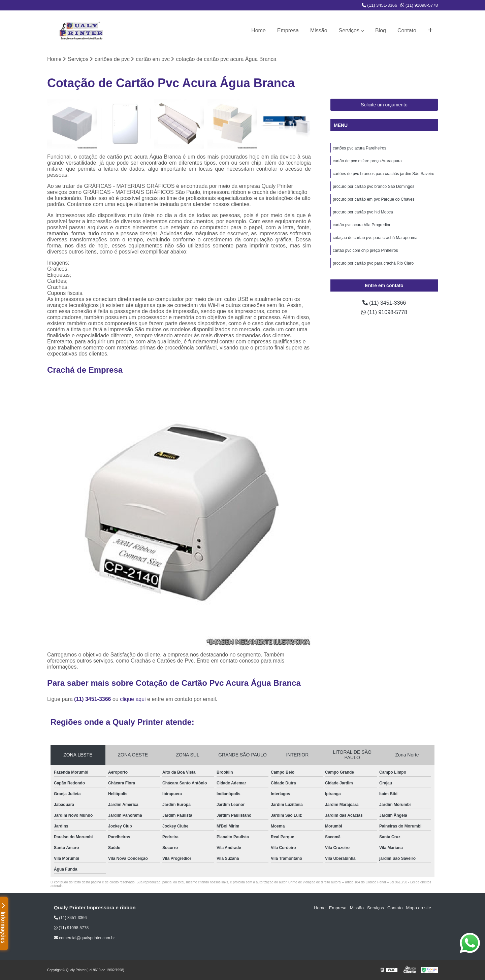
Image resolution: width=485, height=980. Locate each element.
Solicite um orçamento (384, 105)
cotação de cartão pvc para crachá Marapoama (375, 238)
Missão (319, 30)
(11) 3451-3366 (380, 5)
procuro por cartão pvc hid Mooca (363, 212)
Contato (407, 30)
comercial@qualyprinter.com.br (84, 938)
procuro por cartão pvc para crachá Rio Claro (373, 263)
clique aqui (133, 699)
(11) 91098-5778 (419, 5)
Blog (381, 30)
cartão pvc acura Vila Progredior (362, 225)
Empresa (288, 30)
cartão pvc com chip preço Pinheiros (365, 250)
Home (258, 30)
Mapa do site (418, 908)
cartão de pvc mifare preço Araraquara (367, 161)
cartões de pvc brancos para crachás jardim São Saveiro (383, 174)
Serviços (349, 30)
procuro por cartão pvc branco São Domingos (374, 187)
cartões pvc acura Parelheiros (360, 148)
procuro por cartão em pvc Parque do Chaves (374, 199)
